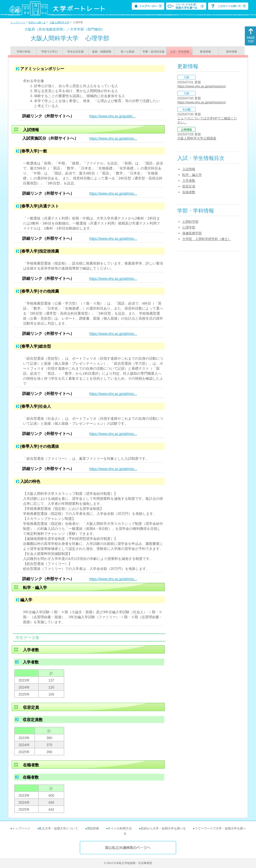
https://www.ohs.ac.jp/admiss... (113, 138)
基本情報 (231, 52)
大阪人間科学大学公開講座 (197, 138)
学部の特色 (24, 52)
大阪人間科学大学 (59, 22)
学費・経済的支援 (153, 52)
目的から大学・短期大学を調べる (163, 828)
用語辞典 (93, 828)
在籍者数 (189, 192)
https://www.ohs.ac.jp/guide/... (112, 116)
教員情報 (205, 52)
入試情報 (189, 169)
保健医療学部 (192, 233)
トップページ (18, 22)
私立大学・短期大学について (58, 828)
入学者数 (189, 181)
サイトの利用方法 (120, 828)
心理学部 (189, 227)
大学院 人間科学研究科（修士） (207, 239)
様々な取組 (128, 52)
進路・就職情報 (102, 52)
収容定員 (189, 186)
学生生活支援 (75, 52)
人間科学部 (190, 222)
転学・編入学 (192, 175)
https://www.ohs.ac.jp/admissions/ (201, 86)
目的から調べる (37, 22)
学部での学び (49, 52)
